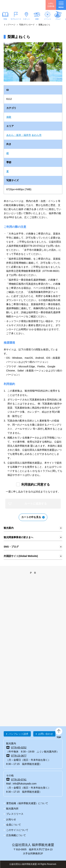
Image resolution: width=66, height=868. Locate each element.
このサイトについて (17, 830)
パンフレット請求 (18, 734)
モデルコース (16, 19)
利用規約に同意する (36, 485)
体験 (37, 19)
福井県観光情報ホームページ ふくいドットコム (19, 5)
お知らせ (11, 819)
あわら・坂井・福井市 (19, 135)
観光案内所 (12, 809)
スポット (26, 19)
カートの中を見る (31, 517)
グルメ (58, 19)
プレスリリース (15, 814)
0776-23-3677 (19, 756)
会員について (14, 825)
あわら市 (37, 135)
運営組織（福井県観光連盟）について (27, 803)
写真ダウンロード (27, 25)
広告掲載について (16, 835)
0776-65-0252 (19, 747)
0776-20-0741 (19, 780)
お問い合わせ (46, 734)
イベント (48, 19)
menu (61, 5)
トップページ (10, 25)
